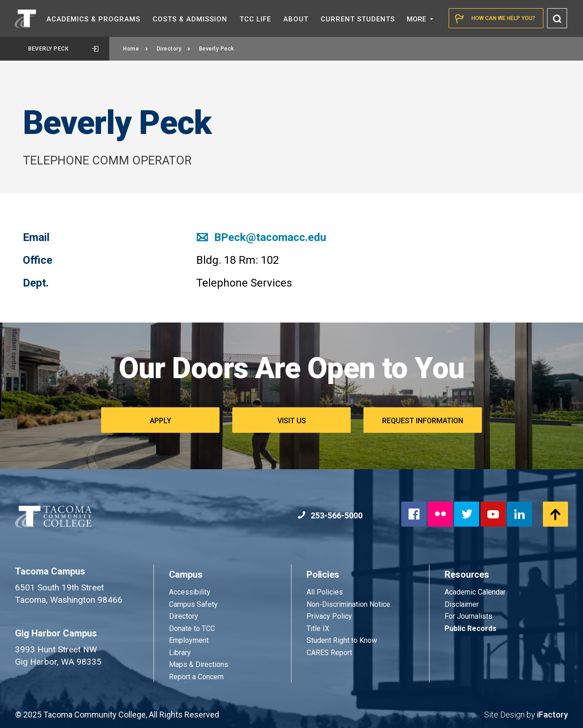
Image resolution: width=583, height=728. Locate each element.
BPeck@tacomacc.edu (261, 237)
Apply (161, 421)
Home (136, 49)
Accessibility (190, 592)
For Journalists (468, 616)
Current (358, 19)
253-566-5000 (330, 515)
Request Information (423, 421)
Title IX (318, 628)
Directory (174, 49)
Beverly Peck (63, 49)
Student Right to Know (342, 640)
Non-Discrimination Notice (348, 604)
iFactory (552, 715)
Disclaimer (462, 604)
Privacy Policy (329, 616)
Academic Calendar (475, 592)
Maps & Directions (199, 664)
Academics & (93, 19)
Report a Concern (196, 677)
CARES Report (329, 653)
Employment (189, 640)
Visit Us (292, 421)
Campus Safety (193, 604)
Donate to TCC (192, 628)
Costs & (190, 19)
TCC (255, 19)
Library (180, 653)
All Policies (326, 592)
